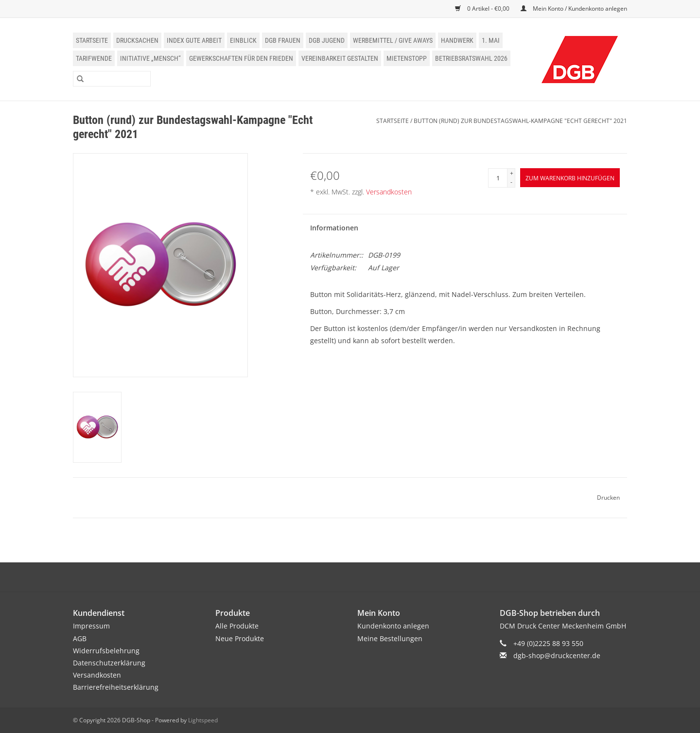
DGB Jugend (327, 40)
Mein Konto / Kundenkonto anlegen (574, 9)
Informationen (334, 228)
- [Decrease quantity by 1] (511, 182)
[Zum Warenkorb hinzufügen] (570, 178)
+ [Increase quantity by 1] (512, 173)
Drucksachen (137, 40)
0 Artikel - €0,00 (483, 9)
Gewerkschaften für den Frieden (241, 58)
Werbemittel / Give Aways (393, 40)
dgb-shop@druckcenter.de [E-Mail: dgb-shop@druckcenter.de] (557, 655)
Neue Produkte (240, 638)
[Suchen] (112, 79)
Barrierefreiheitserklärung (116, 687)
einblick (243, 40)
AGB (80, 638)
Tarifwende (94, 58)
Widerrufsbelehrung (106, 651)
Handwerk (457, 40)
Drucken (608, 497)
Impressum (91, 626)
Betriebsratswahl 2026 (471, 58)
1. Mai (491, 40)
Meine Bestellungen (390, 638)
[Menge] (498, 178)
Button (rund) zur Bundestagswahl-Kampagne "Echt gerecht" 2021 (520, 121)
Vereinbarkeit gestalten (340, 58)
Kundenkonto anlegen (393, 626)
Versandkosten (389, 192)
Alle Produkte (237, 626)
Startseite (92, 40)
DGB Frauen (283, 40)
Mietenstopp (407, 58)
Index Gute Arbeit (194, 40)
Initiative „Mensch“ (150, 58)
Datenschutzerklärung (109, 663)
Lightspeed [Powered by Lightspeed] (203, 720)
